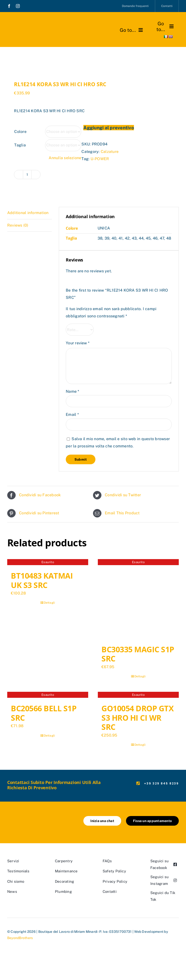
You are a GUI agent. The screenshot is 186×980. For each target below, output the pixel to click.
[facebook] (9, 6)
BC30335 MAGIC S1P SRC (138, 654)
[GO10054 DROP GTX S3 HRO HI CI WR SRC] (138, 695)
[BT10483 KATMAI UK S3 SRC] (48, 563)
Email (72, 415)
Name (72, 391)
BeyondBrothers (20, 938)
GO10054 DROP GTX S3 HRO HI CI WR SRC (137, 718)
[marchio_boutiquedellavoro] (31, 24)
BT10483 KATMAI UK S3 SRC (42, 580)
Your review (78, 343)
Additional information (28, 213)
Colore (20, 132)
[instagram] (18, 6)
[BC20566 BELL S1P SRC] (48, 695)
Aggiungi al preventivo (109, 128)
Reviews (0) (18, 225)
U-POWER (100, 159)
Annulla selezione (65, 158)
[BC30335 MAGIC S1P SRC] (138, 600)
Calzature (110, 152)
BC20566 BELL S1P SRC (44, 713)
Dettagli (50, 603)
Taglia (20, 145)
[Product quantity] (27, 175)
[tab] (30, 213)
